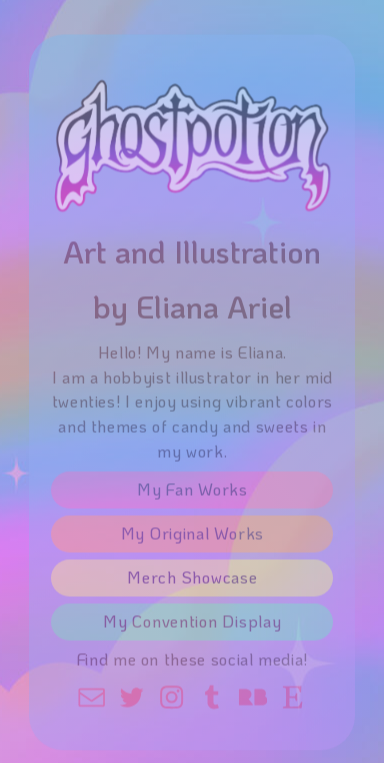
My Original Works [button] (192, 536)
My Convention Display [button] (192, 624)
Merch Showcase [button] (192, 580)
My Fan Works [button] (192, 492)
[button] (91, 699)
